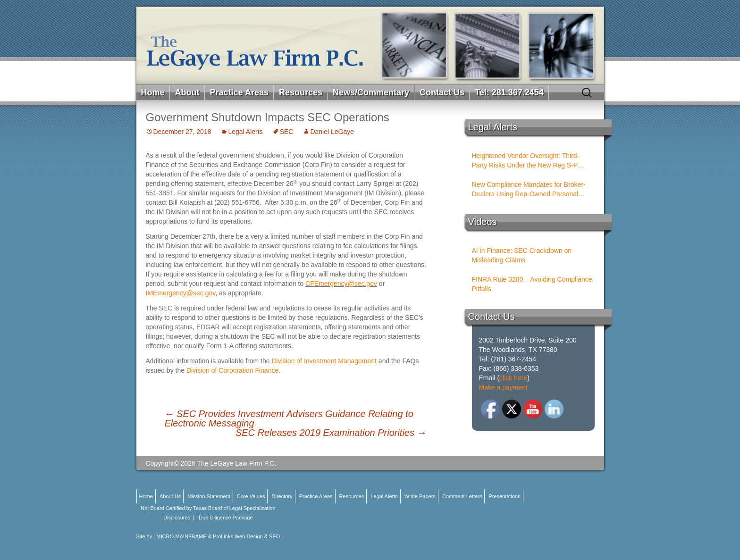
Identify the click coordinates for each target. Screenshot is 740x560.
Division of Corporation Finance (232, 370)
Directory (282, 496)
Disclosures (177, 518)
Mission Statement (209, 496)
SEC (287, 132)
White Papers (420, 496)
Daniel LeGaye (332, 132)
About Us (170, 496)
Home (153, 92)
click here (513, 378)
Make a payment (504, 387)
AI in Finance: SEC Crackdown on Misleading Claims (522, 255)
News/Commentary (371, 92)
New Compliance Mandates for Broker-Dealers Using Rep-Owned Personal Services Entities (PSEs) (529, 190)
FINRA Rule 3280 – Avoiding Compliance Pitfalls (532, 284)
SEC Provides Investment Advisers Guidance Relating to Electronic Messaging (289, 418)
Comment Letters (462, 496)
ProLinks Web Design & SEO (246, 536)
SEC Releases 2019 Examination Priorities (331, 433)
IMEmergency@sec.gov (181, 293)
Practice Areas (239, 92)
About (187, 92)
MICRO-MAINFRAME (181, 536)
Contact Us (442, 92)
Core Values (251, 496)
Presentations (504, 496)
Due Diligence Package (226, 518)
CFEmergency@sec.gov (341, 284)
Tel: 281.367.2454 (509, 92)
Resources (301, 92)
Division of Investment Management (324, 361)
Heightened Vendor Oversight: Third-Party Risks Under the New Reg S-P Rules (526, 161)
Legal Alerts (245, 132)
